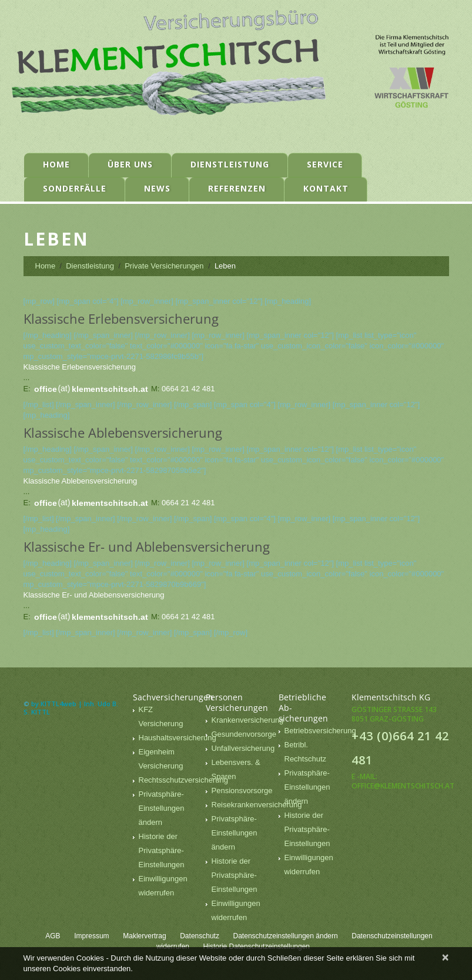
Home (56, 164)
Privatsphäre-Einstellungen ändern (162, 808)
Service (325, 164)
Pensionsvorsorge (242, 791)
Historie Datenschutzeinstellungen (257, 947)
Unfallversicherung (243, 748)
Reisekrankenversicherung (257, 805)
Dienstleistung (230, 164)
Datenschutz (200, 936)
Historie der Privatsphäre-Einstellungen (162, 850)
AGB (53, 936)
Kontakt (326, 188)
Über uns (130, 164)
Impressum (91, 936)
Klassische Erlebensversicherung (80, 367)
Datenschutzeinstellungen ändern (286, 936)
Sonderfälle (75, 188)
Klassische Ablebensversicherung (81, 481)
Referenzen (237, 188)
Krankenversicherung (248, 720)
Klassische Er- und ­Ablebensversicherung (94, 595)
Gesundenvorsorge (244, 734)
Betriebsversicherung (320, 731)
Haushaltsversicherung (178, 738)
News (157, 188)
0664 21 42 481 (188, 389)
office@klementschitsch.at (403, 786)
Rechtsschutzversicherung (183, 780)
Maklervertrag (144, 936)
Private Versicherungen (164, 266)
